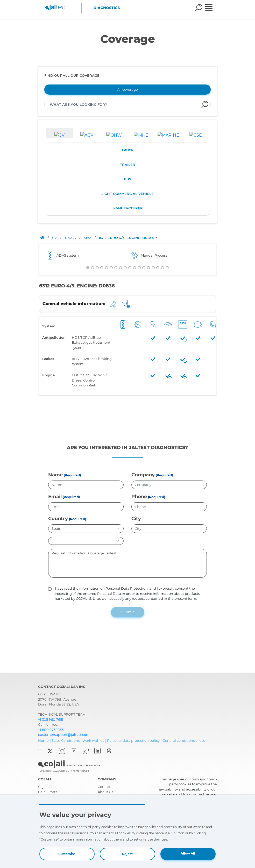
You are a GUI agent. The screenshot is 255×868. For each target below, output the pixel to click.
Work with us (93, 740)
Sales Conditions (66, 740)
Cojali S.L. (46, 787)
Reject (127, 854)
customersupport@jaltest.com (64, 735)
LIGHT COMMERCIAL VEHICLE (127, 194)
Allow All (188, 853)
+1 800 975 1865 (51, 730)
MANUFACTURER (128, 208)
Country (58, 519)
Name (55, 475)
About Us (105, 792)
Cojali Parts (48, 792)
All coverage (127, 89)
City (136, 519)
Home (43, 740)
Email (55, 497)
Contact (104, 787)
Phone (139, 497)
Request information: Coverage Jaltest (127, 563)
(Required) (72, 475)
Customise (67, 854)
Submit (128, 612)
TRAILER (128, 165)
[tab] (59, 133)
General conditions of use (184, 740)
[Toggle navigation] (212, 8)
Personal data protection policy (133, 740)
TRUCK (127, 150)
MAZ (88, 238)
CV (55, 238)
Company (143, 475)
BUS (127, 179)
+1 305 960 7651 (51, 719)
